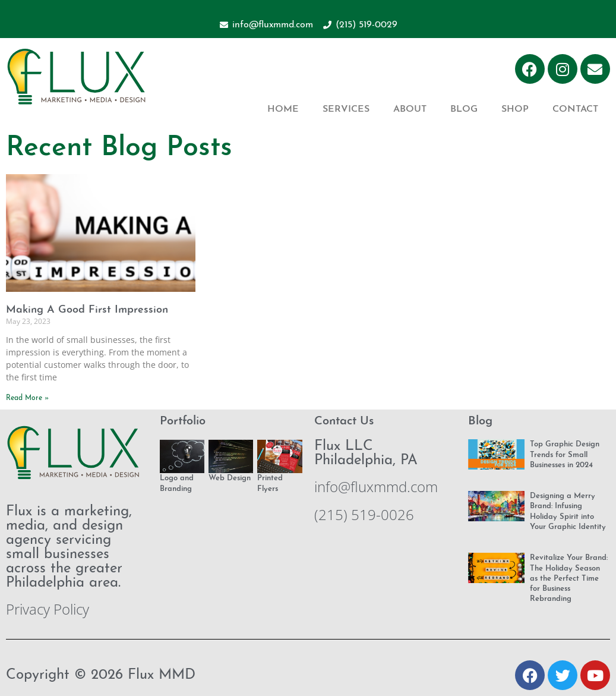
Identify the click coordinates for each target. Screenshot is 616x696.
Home (283, 109)
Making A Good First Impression (87, 310)
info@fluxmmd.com (376, 486)
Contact (575, 109)
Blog (464, 109)
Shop (515, 109)
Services (346, 109)
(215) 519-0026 (364, 514)
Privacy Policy (48, 609)
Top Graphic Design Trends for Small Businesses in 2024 (565, 455)
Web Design (230, 478)
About (410, 109)
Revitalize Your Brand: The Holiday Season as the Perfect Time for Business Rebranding (569, 578)
